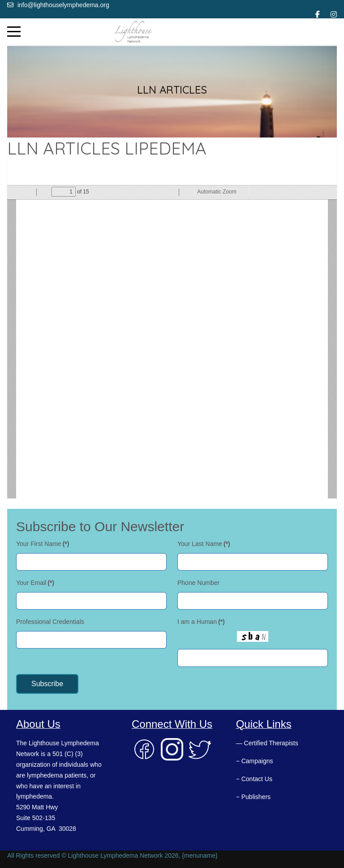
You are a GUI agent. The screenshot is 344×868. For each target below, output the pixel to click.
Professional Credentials (50, 622)
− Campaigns (255, 761)
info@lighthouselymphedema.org (63, 5)
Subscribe (47, 684)
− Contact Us (254, 779)
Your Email (35, 583)
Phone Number (198, 583)
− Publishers (253, 797)
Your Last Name (204, 544)
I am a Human (201, 622)
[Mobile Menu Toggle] (14, 32)
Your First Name (43, 544)
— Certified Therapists (267, 743)
